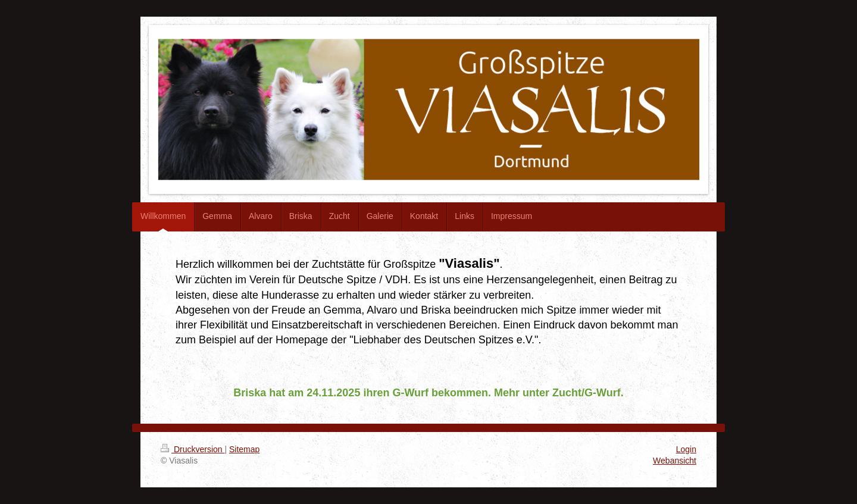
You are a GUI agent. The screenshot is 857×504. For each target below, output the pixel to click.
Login (686, 449)
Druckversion (193, 449)
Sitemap (244, 449)
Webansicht (675, 461)
